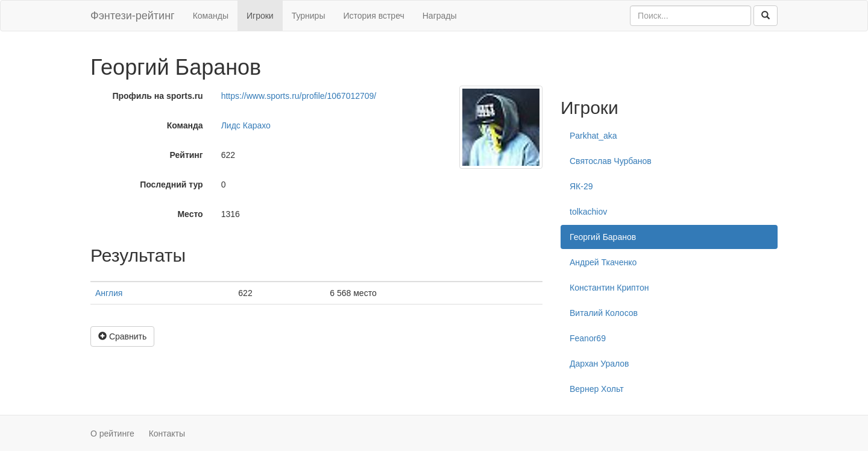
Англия (109, 293)
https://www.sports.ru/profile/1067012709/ (299, 96)
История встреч (373, 16)
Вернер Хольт (597, 389)
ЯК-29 (581, 186)
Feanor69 (588, 338)
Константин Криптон (609, 288)
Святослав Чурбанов (611, 161)
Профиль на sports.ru (157, 96)
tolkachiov (588, 212)
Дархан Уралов (599, 364)
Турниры (309, 16)
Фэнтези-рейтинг (133, 16)
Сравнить (122, 336)
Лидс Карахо (246, 125)
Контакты (167, 434)
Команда (185, 125)
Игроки (260, 16)
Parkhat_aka (593, 136)
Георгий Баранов (603, 237)
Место (190, 214)
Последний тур (171, 184)
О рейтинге (112, 434)
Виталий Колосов (604, 313)
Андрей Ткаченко (603, 262)
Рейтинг (187, 155)
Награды (440, 16)
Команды (211, 16)
